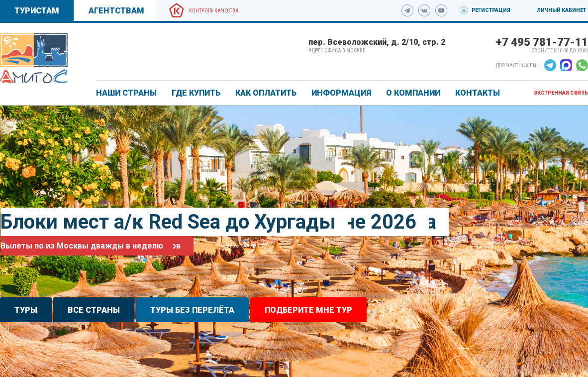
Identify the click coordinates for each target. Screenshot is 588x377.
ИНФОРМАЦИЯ (341, 93)
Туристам (37, 11)
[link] (34, 58)
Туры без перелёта (192, 310)
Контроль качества (214, 11)
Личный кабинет (561, 10)
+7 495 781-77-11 (542, 42)
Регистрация (491, 10)
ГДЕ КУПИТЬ (196, 93)
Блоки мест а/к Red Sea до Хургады (168, 222)
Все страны (94, 310)
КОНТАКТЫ (478, 93)
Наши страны (126, 93)
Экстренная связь (561, 93)
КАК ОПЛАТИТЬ (266, 93)
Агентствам (116, 11)
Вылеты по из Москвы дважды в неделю (82, 246)
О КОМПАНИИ (413, 93)
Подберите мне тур (308, 310)
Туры (26, 310)
